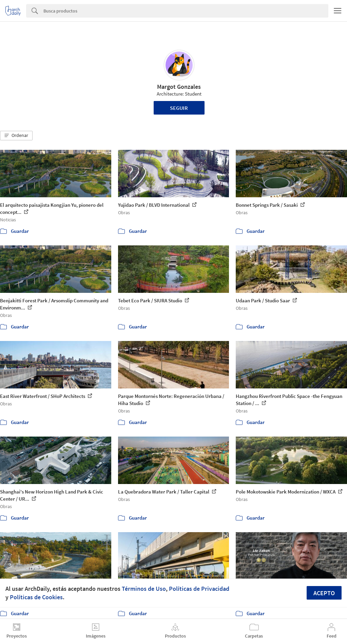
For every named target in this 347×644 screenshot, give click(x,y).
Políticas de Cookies (36, 597)
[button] (16, 136)
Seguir (179, 108)
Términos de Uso (144, 589)
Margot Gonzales (179, 87)
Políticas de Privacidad (199, 589)
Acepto (324, 593)
